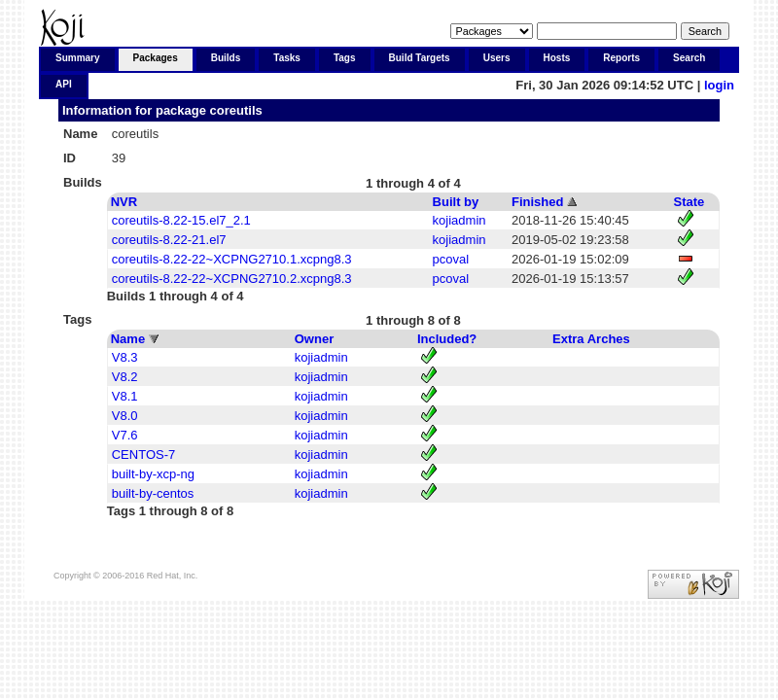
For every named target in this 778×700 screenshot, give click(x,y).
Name (128, 339)
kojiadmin (460, 220)
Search (689, 58)
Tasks (287, 58)
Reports (621, 58)
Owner (314, 339)
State (690, 202)
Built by (456, 202)
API (64, 84)
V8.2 (125, 377)
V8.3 (125, 357)
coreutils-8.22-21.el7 (169, 240)
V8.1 (125, 396)
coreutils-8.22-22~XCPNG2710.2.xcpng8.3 (232, 279)
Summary (78, 58)
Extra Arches (591, 339)
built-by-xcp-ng (153, 474)
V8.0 (125, 416)
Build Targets (420, 58)
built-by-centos (153, 493)
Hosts (557, 58)
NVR (124, 202)
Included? (447, 339)
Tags (345, 58)
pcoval (451, 259)
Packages (156, 58)
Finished (537, 202)
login (719, 85)
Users (497, 58)
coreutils (236, 110)
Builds (226, 58)
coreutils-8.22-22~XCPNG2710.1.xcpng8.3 (232, 259)
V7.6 (125, 435)
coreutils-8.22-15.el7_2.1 (181, 220)
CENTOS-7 (144, 455)
